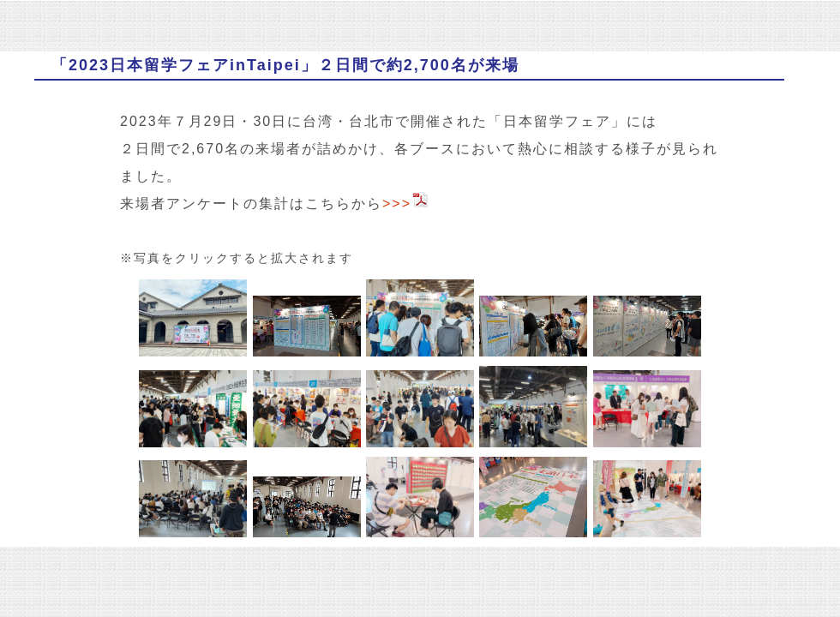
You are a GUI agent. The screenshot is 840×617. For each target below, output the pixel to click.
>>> (405, 204)
